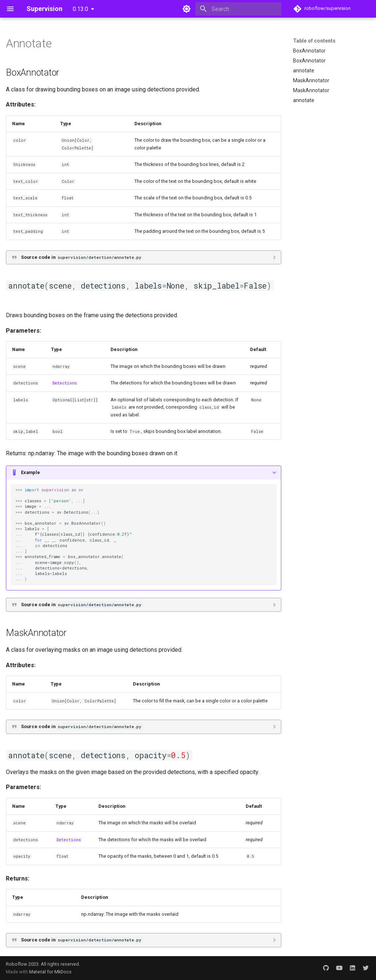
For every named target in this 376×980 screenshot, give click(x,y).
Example (30, 472)
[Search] (238, 9)
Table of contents (314, 41)
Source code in (82, 257)
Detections (65, 383)
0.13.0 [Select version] (80, 9)
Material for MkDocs (50, 972)
